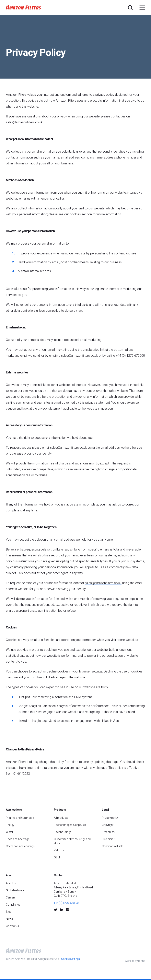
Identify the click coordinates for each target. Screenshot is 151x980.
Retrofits (59, 850)
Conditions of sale (113, 846)
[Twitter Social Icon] (56, 910)
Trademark (109, 832)
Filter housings (63, 832)
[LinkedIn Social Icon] (62, 910)
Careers (11, 898)
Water (10, 832)
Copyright (108, 825)
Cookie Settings (70, 959)
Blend (142, 961)
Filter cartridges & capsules (70, 825)
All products (61, 818)
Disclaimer (108, 839)
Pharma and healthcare (20, 818)
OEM (57, 858)
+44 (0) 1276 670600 (66, 903)
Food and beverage (18, 839)
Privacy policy (110, 818)
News (9, 919)
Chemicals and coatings (20, 846)
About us (11, 883)
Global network (15, 890)
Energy (10, 825)
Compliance (13, 905)
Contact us (12, 926)
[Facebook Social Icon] (68, 910)
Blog (9, 912)
